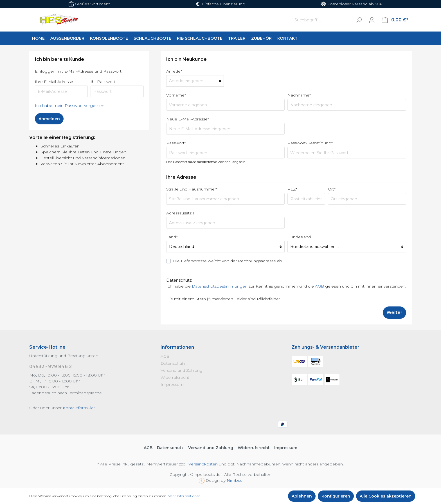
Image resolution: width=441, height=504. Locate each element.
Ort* (332, 189)
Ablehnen (302, 496)
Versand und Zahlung (182, 370)
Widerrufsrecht (175, 377)
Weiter (394, 313)
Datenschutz (173, 363)
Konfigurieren (336, 496)
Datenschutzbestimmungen (220, 286)
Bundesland (299, 237)
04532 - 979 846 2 (50, 367)
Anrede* (174, 71)
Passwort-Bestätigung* (310, 143)
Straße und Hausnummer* (192, 189)
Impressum (172, 384)
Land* (172, 237)
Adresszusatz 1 (180, 213)
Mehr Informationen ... (185, 496)
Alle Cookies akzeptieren (386, 496)
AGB (319, 286)
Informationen (177, 347)
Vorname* (176, 95)
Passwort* (176, 143)
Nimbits (234, 480)
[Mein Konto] (372, 20)
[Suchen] (359, 20)
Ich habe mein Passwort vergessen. (70, 106)
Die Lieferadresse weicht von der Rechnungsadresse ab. (228, 261)
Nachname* (299, 95)
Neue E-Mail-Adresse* (188, 119)
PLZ (292, 189)
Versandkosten (203, 464)
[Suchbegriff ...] (322, 20)
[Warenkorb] (395, 20)
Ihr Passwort (103, 82)
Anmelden (49, 119)
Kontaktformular (79, 408)
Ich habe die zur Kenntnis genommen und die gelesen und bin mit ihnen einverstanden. (286, 286)
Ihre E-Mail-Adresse (54, 82)
